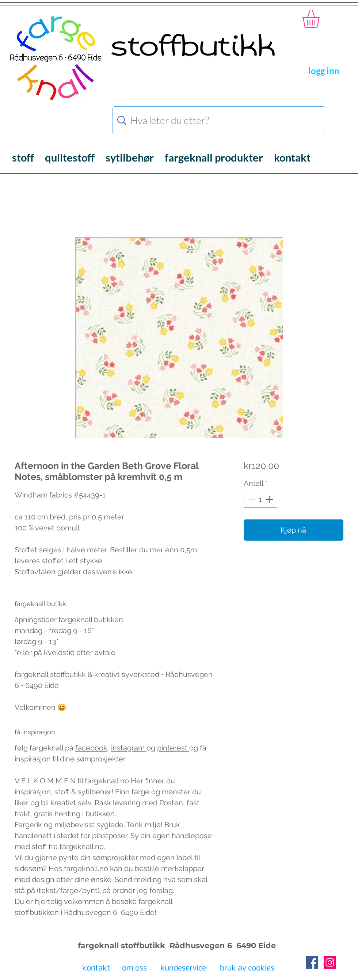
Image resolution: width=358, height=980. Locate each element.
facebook (91, 748)
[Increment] (270, 499)
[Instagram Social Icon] (330, 962)
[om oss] (134, 969)
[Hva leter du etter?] (220, 120)
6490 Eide (255, 945)
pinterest (173, 748)
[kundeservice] (183, 969)
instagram (129, 748)
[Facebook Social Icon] (312, 962)
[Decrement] (251, 499)
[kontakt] (96, 969)
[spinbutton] (260, 499)
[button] (321, 19)
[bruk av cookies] (247, 969)
